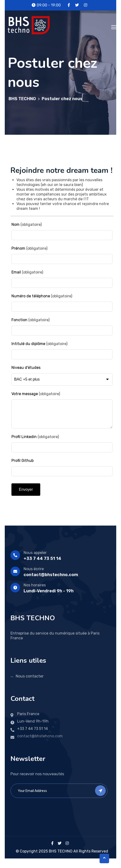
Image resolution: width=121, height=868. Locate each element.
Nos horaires (35, 585)
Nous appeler (35, 553)
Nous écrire (34, 569)
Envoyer (26, 489)
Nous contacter (30, 676)
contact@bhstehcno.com (40, 736)
